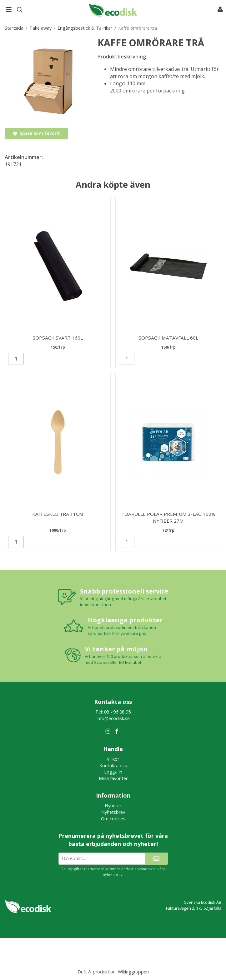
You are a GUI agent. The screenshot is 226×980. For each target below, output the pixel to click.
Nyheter (113, 806)
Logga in (113, 772)
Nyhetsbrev (113, 812)
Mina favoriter (113, 778)
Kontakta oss (113, 766)
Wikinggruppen (133, 972)
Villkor (113, 759)
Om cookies (113, 819)
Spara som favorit (36, 133)
